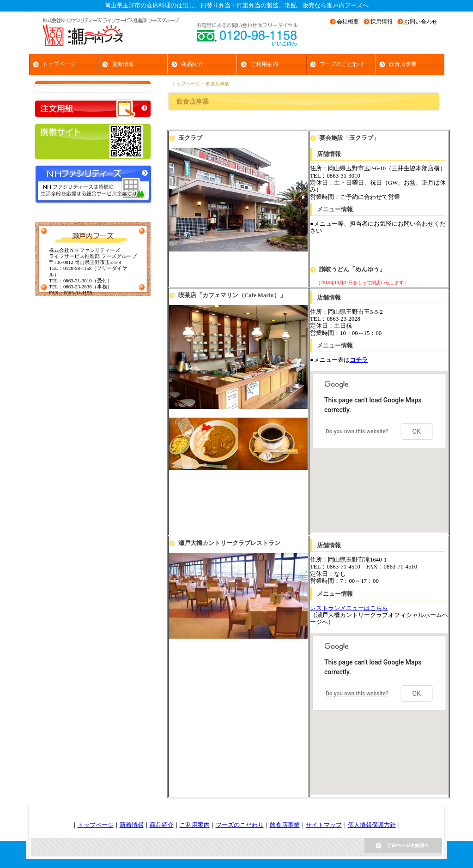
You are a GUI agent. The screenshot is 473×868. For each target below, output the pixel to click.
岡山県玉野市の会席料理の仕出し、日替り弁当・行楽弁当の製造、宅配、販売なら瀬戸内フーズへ (236, 6)
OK (417, 431)
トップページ (186, 84)
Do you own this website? (357, 431)
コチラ (359, 360)
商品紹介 (162, 825)
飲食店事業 (285, 825)
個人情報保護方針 (372, 825)
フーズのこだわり (240, 825)
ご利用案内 (195, 825)
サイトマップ (324, 825)
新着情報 (132, 825)
